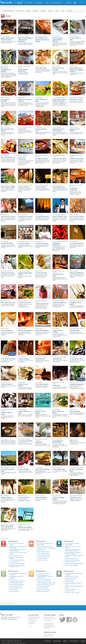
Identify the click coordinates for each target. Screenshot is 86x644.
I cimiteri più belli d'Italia (71, 558)
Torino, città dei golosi (59, 159)
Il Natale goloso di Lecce (41, 130)
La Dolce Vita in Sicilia (71, 562)
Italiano (81, 3)
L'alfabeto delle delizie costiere (25, 274)
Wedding (43, 11)
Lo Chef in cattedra (41, 273)
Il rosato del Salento (7, 243)
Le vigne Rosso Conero (76, 359)
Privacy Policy (15, 643)
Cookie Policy (22, 643)
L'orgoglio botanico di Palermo (17, 581)
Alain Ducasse (74, 441)
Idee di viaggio (39, 3)
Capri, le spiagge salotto (15, 588)
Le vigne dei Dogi (23, 359)
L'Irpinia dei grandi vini (59, 302)
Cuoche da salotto (6, 384)
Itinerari (50, 11)
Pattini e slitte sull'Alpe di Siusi (17, 584)
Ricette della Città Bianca (58, 412)
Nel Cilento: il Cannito (76, 99)
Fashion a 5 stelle (69, 591)
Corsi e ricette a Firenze (77, 217)
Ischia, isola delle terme (43, 553)
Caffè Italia (56, 385)
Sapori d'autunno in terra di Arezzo (58, 130)
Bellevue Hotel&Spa (33, 619)
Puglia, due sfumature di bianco (25, 100)
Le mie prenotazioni (48, 634)
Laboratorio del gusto (42, 330)
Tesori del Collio (74, 330)
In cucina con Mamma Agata (76, 470)
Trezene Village (47, 620)
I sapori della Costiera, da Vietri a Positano (59, 100)
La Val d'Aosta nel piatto (58, 275)
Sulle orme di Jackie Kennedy (72, 560)
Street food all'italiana (42, 469)
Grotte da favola (13, 590)
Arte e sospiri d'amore (43, 588)
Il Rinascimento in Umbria (44, 573)
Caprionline (10, 640)
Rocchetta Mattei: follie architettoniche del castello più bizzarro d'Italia (45, 576)
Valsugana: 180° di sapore (75, 303)
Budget (47, 3)
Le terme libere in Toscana (44, 555)
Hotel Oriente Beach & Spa (50, 619)
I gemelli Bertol (57, 359)
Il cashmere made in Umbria (72, 593)
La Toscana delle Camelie (16, 583)
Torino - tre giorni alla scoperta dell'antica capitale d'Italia (73, 550)
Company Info (17, 642)
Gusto (29, 11)
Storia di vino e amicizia (8, 441)
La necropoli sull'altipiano (43, 586)
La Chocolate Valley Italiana (58, 498)
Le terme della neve (42, 558)
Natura (57, 11)
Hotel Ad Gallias (32, 622)
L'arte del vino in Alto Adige (7, 470)
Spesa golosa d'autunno (71, 578)
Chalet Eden (31, 624)
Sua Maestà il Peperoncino (57, 244)
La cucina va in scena (24, 302)
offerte (12, 354)
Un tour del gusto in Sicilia (41, 100)
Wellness (35, 11)
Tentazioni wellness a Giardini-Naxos (46, 548)
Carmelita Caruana (75, 498)
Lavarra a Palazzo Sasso (60, 217)
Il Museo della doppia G (43, 591)
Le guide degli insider (49, 625)
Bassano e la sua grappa (40, 412)
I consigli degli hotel (48, 623)
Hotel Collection (57, 3)
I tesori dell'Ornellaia (59, 469)
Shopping (70, 11)
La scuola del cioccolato (8, 359)
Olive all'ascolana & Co (8, 157)
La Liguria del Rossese (76, 243)
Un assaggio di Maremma (5, 100)
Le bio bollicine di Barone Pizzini (58, 442)
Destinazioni (29, 3)
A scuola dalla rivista (59, 187)
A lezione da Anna (23, 469)
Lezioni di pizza (40, 359)
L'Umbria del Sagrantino (25, 330)
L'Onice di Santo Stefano (23, 385)
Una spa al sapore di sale (44, 557)
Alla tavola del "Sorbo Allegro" (7, 130)
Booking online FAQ (48, 636)
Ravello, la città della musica (44, 581)
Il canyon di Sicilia (14, 591)
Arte (63, 11)
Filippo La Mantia (75, 411)
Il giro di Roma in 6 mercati (72, 576)
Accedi (69, 2)
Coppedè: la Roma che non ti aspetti (74, 564)
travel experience (12, 619)
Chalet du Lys (32, 620)
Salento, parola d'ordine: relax (45, 546)
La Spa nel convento (42, 560)
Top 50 (30, 627)
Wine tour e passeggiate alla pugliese (6, 70)
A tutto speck (22, 129)
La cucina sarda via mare (75, 39)
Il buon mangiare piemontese (23, 70)
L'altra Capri (12, 579)
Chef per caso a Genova (8, 217)
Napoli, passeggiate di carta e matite (46, 583)
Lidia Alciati (39, 442)
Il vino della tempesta (42, 384)
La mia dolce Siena (41, 68)
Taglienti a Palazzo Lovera (7, 413)
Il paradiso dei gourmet (77, 384)
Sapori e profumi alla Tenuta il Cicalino (7, 39)
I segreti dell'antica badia (24, 412)
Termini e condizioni (6, 643)
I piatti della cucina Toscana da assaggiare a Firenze (77, 70)
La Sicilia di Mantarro (42, 243)
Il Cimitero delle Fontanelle (44, 579)
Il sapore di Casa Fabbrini (75, 130)
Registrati (69, 3)
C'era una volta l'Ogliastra (71, 565)
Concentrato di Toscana (25, 217)
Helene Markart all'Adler (8, 187)
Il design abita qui (69, 580)
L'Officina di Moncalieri (76, 159)
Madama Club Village (49, 617)
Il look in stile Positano (71, 589)
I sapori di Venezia (24, 498)
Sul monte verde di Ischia (16, 586)
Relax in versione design (43, 552)
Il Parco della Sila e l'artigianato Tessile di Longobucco (73, 553)
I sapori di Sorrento (24, 243)
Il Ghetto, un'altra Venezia (44, 590)
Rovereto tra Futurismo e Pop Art (45, 584)
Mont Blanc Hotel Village (34, 617)
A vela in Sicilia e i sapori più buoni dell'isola (58, 40)
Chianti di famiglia (41, 498)
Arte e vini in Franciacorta (22, 158)
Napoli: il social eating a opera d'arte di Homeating (25, 40)
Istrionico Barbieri (6, 498)
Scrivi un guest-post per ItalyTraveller (49, 627)
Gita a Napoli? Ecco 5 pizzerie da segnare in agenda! (42, 40)
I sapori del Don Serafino (57, 331)
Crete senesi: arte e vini (8, 302)
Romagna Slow (41, 550)
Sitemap (83, 641)
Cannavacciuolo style (42, 304)
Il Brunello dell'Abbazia (77, 273)
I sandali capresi (69, 581)
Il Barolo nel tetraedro (25, 527)
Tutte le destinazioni (8, 11)
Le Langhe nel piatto (42, 159)
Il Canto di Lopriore (7, 330)
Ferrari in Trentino (41, 187)
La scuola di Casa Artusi (25, 441)
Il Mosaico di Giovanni (7, 273)
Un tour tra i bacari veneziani (58, 69)
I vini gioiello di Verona (42, 217)
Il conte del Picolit (24, 187)
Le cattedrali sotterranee (74, 189)
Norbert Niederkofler (7, 526)
